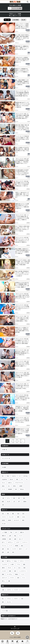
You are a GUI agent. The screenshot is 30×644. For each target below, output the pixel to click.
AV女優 (7, 642)
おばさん (14, 476)
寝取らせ (4, 536)
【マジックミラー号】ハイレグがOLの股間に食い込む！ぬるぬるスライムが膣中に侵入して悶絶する (22, 217)
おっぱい (4, 524)
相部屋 (17, 546)
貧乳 (8, 514)
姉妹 (14, 498)
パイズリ (12, 578)
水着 (3, 590)
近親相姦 (4, 539)
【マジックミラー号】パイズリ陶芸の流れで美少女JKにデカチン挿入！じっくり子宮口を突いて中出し (22, 386)
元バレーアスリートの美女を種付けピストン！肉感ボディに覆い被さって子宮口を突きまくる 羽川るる (22, 26)
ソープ (11, 546)
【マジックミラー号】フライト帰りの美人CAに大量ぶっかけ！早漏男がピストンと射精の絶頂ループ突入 (22, 319)
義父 (24, 498)
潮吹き (3, 568)
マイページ (27, 642)
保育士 (15, 486)
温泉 (3, 549)
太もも (24, 517)
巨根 (22, 599)
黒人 (3, 599)
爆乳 (13, 514)
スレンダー (12, 517)
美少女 (11, 479)
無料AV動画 (17, 637)
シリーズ (22, 642)
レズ (26, 549)
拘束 (13, 552)
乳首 (18, 514)
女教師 (21, 486)
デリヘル (4, 546)
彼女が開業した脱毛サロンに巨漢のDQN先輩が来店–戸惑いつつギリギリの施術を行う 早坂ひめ (22, 251)
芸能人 (3, 486)
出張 (8, 552)
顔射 (24, 568)
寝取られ (22, 532)
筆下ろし (9, 561)
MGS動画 (4, 467)
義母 (3, 501)
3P (15, 568)
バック (23, 574)
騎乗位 (17, 574)
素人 (3, 476)
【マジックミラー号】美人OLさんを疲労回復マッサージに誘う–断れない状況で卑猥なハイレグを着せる (22, 397)
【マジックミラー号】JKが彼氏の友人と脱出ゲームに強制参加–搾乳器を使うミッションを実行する (22, 352)
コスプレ (9, 590)
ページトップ (15, 629)
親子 (19, 498)
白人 (9, 486)
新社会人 (22, 489)
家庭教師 (10, 489)
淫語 (18, 578)
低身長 (3, 520)
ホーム (2, 642)
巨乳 (3, 514)
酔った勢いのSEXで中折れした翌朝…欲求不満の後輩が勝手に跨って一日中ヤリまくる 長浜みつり (23, 37)
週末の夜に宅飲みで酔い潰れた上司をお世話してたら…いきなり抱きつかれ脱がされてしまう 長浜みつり (22, 127)
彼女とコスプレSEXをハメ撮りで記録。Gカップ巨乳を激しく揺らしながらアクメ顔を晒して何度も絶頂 (23, 262)
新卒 (16, 489)
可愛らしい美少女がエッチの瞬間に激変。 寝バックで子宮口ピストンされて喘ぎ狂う (22, 195)
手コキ (10, 568)
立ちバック (4, 578)
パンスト (16, 590)
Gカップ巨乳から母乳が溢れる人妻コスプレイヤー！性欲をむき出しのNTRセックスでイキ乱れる (22, 228)
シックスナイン (23, 571)
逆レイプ (21, 539)
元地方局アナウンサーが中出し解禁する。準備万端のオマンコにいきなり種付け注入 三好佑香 (22, 409)
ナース (3, 489)
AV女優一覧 (5, 450)
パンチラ (14, 549)
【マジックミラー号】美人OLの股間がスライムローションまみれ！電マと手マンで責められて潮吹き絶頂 (22, 341)
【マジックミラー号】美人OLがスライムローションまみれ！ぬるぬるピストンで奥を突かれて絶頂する (22, 240)
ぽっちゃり (17, 520)
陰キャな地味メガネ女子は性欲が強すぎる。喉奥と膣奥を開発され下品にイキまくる (22, 150)
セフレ (9, 498)
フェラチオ (4, 564)
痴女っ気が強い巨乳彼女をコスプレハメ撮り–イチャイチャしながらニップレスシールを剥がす (22, 274)
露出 (22, 546)
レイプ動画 (4, 532)
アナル (19, 564)
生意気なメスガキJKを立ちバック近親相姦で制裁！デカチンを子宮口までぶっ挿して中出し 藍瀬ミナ (22, 285)
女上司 (9, 501)
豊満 (23, 520)
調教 (10, 571)
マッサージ (25, 542)
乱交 (19, 568)
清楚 (17, 479)
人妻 (3, 498)
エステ (18, 542)
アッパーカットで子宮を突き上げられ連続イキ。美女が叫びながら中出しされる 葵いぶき (22, 138)
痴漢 (10, 539)
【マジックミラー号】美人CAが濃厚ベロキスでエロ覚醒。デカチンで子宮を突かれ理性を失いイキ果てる (22, 183)
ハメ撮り (12, 564)
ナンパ (21, 536)
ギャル (3, 483)
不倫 (11, 532)
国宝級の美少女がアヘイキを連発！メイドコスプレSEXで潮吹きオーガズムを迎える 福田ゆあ (23, 105)
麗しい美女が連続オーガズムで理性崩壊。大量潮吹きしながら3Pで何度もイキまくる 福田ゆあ (22, 82)
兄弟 (3, 505)
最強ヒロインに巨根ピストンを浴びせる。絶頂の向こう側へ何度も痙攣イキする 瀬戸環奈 (22, 330)
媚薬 (24, 564)
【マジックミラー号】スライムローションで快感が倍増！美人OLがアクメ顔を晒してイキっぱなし (22, 420)
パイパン (4, 517)
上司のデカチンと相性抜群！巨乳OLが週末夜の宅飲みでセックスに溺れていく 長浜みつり (22, 60)
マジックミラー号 (6, 458)
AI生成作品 (4, 479)
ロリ (22, 479)
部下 (19, 501)
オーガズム (10, 574)
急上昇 (17, 642)
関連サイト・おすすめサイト (9, 619)
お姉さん (10, 483)
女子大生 (25, 476)
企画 (10, 536)
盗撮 (15, 539)
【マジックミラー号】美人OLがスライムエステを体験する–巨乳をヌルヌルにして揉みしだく (22, 307)
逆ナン (3, 542)
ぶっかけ (4, 571)
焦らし (3, 581)
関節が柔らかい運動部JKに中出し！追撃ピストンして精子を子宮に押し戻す (22, 48)
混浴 (8, 549)
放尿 (15, 571)
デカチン (16, 599)
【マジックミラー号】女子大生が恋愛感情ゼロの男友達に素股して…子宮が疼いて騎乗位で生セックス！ (22, 161)
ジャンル (12, 642)
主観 (9, 581)
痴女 (3, 561)
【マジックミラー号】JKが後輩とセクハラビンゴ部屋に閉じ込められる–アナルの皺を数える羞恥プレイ (22, 364)
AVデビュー (11, 542)
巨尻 (23, 514)
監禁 (3, 552)
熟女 (8, 476)
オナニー (22, 561)
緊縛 (3, 574)
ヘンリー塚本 (5, 611)
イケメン (9, 599)
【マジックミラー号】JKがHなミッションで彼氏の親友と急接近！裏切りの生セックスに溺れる (22, 375)
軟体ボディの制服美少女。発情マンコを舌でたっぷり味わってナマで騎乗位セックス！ (22, 71)
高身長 (10, 520)
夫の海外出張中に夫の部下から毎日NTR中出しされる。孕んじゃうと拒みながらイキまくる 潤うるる (22, 172)
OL (27, 479)
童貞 (3, 602)
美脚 (18, 517)
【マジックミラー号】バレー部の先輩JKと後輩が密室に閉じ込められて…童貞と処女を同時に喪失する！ (22, 116)
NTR (16, 532)
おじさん (9, 602)
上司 (14, 501)
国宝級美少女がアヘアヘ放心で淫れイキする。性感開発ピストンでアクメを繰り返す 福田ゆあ (22, 431)
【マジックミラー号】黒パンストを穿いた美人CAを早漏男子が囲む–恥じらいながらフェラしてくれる (22, 296)
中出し (16, 561)
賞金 (15, 536)
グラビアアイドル (19, 483)
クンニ (24, 578)
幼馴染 (25, 501)
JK (20, 476)
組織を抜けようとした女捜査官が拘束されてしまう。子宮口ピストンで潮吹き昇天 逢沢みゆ (22, 206)
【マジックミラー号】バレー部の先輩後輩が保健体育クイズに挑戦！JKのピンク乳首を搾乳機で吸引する (22, 93)
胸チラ (21, 549)
